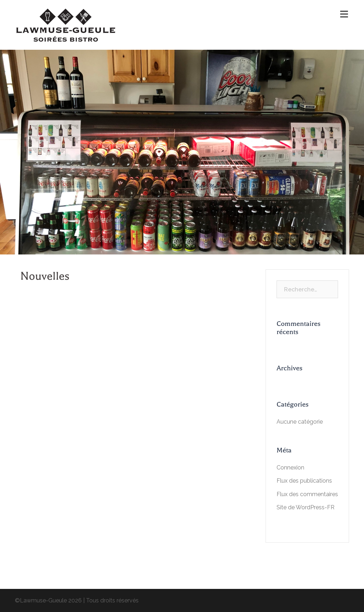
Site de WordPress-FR (306, 507)
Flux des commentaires (307, 494)
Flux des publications (304, 481)
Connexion (290, 468)
